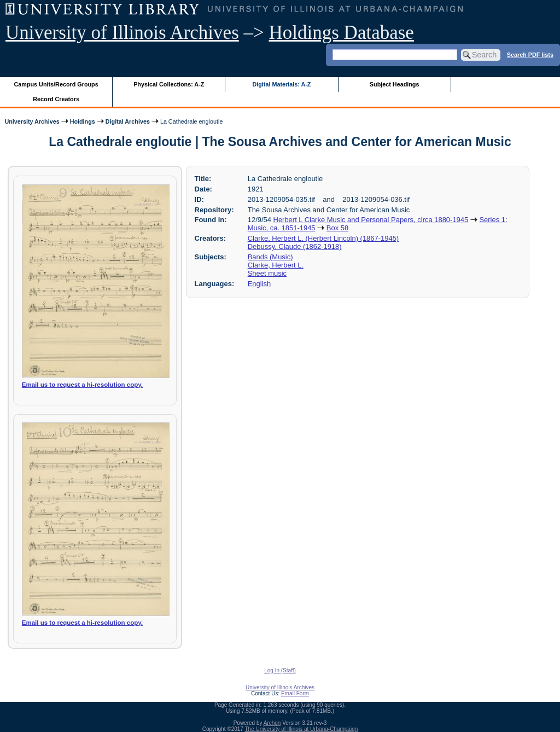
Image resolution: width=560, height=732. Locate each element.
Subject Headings (395, 84)
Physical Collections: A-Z (169, 84)
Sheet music (267, 273)
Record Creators (56, 99)
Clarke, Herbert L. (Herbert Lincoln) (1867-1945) (323, 238)
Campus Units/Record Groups (56, 84)
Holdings (83, 121)
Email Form (295, 693)
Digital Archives (128, 121)
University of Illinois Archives (122, 33)
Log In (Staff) (280, 670)
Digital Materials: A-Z (281, 84)
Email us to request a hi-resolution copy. (82, 385)
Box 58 (337, 228)
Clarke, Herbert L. (276, 265)
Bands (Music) (270, 257)
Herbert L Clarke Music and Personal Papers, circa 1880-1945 (371, 220)
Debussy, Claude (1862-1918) (295, 246)
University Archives (32, 121)
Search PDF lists (530, 54)
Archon (272, 723)
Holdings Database (342, 33)
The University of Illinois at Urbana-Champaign (302, 729)
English (259, 284)
